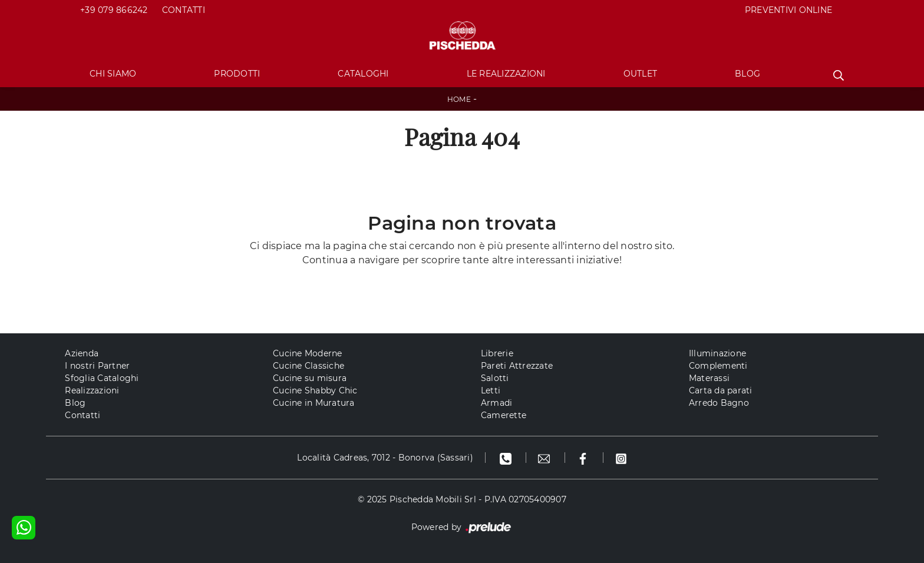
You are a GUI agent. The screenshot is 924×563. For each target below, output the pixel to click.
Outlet (641, 74)
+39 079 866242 (114, 10)
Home (459, 99)
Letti (491, 390)
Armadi (497, 403)
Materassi (709, 378)
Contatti (184, 10)
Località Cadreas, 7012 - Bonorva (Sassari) (385, 458)
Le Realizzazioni (506, 74)
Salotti (495, 378)
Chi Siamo (113, 74)
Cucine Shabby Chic (315, 390)
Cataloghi (363, 74)
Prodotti (237, 74)
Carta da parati (721, 390)
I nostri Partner (97, 366)
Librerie (497, 353)
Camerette (504, 415)
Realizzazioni (92, 390)
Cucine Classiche (308, 366)
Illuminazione (717, 353)
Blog (748, 74)
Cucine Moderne (308, 353)
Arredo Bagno (719, 403)
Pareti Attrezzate (517, 366)
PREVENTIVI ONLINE (788, 10)
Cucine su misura (310, 378)
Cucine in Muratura (314, 403)
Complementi (718, 366)
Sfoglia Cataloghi (102, 378)
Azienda (82, 353)
